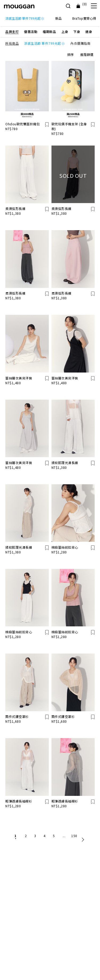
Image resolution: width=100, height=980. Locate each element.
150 (74, 836)
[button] (12, 32)
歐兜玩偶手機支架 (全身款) (69, 126)
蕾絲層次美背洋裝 (19, 378)
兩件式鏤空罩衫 (17, 716)
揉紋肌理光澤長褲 (65, 463)
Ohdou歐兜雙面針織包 (23, 124)
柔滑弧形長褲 (15, 208)
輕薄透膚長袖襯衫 (19, 801)
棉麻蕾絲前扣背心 (65, 547)
